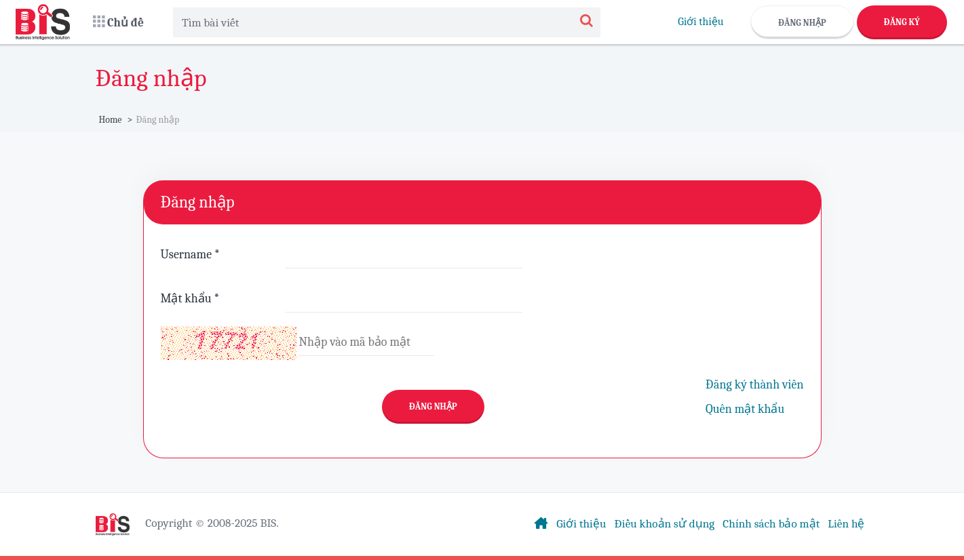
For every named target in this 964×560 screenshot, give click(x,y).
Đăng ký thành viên (754, 385)
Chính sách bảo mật (771, 523)
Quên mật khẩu (745, 409)
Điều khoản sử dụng (664, 523)
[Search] (586, 22)
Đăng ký (902, 22)
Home (111, 120)
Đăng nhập (802, 23)
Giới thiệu (700, 22)
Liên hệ (846, 523)
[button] (118, 22)
